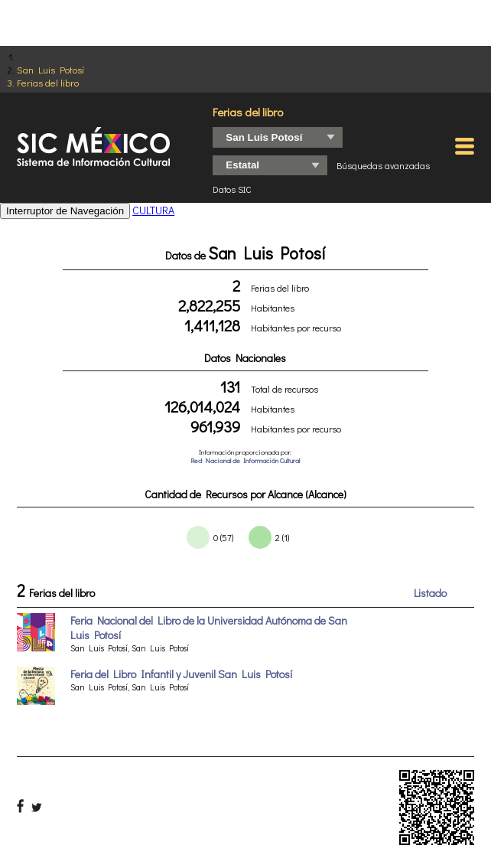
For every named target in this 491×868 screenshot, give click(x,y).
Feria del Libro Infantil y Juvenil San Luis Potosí (181, 674)
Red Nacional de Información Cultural (245, 460)
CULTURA (153, 210)
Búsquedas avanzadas (383, 165)
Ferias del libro (48, 82)
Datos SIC (232, 189)
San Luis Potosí (50, 69)
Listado (430, 593)
